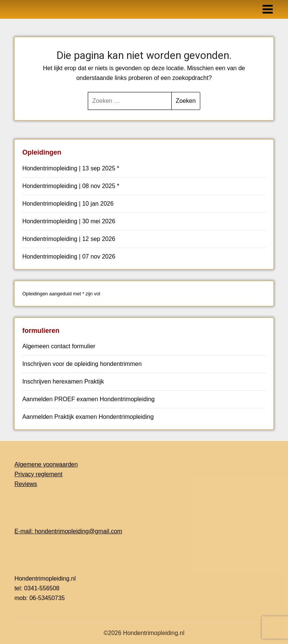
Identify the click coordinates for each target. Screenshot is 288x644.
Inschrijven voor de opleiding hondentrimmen (82, 364)
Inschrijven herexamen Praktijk (63, 381)
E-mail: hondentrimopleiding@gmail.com (68, 531)
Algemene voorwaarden (46, 464)
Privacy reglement (38, 474)
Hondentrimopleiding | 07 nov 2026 (69, 257)
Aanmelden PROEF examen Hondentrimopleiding (88, 399)
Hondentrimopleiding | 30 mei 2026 (69, 221)
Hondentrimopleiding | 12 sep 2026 (69, 239)
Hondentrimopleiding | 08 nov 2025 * (71, 186)
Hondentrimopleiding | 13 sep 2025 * (71, 168)
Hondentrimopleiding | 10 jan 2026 (68, 204)
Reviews (25, 484)
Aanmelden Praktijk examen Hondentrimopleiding (88, 417)
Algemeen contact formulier (59, 346)
